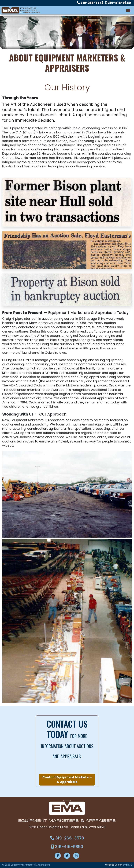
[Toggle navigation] (128, 10)
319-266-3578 (90, 3)
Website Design (113, 865)
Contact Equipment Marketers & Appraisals (67, 780)
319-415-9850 (118, 3)
